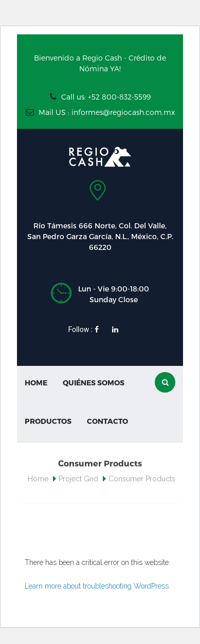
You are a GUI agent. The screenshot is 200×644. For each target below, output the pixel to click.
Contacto (107, 421)
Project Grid (78, 479)
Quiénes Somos (94, 383)
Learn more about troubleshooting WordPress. (97, 586)
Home (36, 383)
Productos (48, 421)
